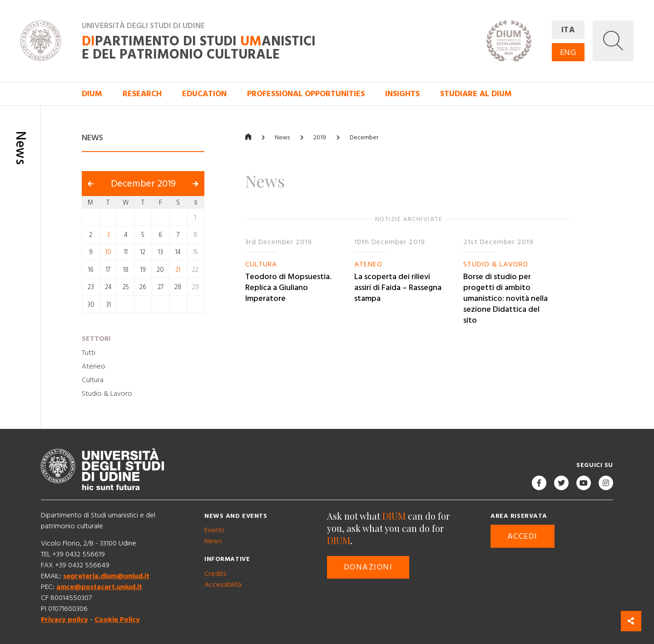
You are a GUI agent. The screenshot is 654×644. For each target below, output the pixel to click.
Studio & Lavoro (107, 393)
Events (214, 530)
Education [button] (204, 94)
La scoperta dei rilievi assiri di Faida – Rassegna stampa (398, 288)
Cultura (93, 380)
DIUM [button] (92, 94)
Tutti (89, 353)
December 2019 (143, 184)
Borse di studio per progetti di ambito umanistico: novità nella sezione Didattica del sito (505, 298)
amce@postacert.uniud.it (99, 587)
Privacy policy (64, 619)
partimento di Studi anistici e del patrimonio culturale (199, 48)
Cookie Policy (117, 619)
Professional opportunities (306, 94)
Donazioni (368, 567)
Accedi (523, 536)
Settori (96, 339)
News (282, 138)
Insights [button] (402, 94)
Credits (215, 574)
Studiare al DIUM (476, 94)
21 (178, 270)
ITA (568, 30)
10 (108, 252)
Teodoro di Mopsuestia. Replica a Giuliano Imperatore (288, 288)
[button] (613, 41)
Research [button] (142, 94)
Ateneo (94, 366)
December (364, 138)
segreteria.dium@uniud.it (106, 576)
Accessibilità (223, 585)
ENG (568, 52)
